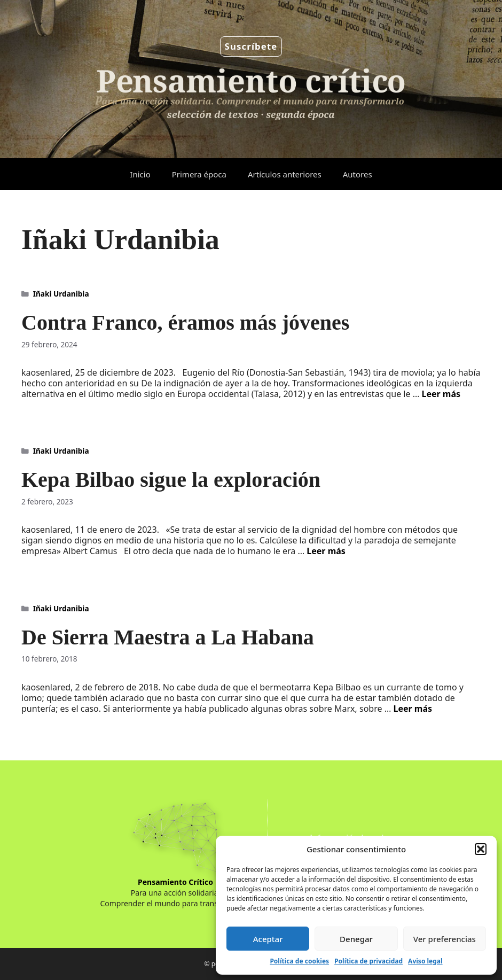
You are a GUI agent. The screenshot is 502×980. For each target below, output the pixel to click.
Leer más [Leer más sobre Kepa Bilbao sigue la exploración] (326, 551)
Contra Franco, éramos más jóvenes (185, 322)
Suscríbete (251, 46)
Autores (358, 174)
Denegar (356, 939)
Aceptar (268, 939)
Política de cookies (299, 961)
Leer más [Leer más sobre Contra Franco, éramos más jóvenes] (441, 394)
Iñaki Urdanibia (61, 294)
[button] (481, 849)
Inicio (140, 174)
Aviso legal (425, 961)
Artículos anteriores (285, 174)
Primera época (199, 174)
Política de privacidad (368, 961)
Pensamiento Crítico (175, 882)
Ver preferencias (445, 939)
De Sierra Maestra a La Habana (168, 637)
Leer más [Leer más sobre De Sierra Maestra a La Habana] (413, 709)
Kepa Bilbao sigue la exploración (171, 480)
